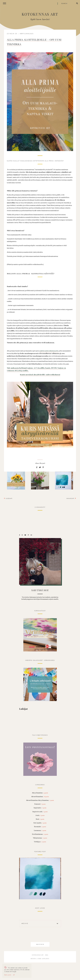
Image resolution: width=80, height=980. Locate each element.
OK (14, 975)
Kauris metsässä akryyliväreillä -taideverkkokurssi (40, 375)
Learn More (8, 975)
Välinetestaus (40, 838)
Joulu (40, 815)
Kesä (40, 819)
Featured (40, 804)
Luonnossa (40, 831)
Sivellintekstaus (40, 834)
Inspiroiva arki (40, 812)
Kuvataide (40, 827)
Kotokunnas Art (40, 14)
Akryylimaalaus (27, 34)
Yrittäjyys (40, 842)
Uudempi (8, 498)
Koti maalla (40, 823)
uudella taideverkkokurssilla (49, 351)
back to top (40, 944)
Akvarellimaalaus (40, 797)
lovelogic (46, 959)
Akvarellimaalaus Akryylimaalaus (40, 800)
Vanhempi (71, 498)
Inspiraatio (40, 808)
